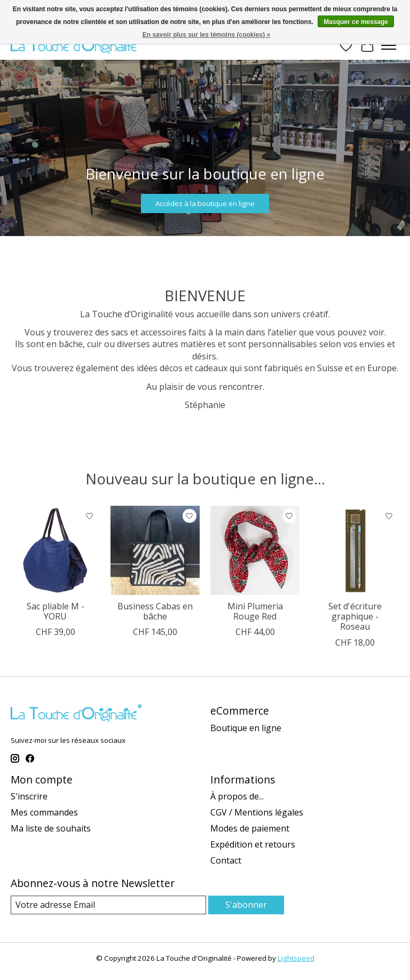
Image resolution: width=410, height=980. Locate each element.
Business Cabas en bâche (155, 611)
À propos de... (237, 796)
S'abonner (246, 905)
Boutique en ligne (246, 728)
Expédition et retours (253, 844)
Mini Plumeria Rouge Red (255, 611)
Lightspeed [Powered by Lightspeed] (296, 958)
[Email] (108, 905)
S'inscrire (29, 796)
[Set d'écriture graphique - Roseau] (355, 550)
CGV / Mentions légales (257, 812)
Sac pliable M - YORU (56, 611)
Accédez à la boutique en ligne (205, 203)
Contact (226, 860)
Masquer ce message (356, 22)
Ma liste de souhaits (51, 828)
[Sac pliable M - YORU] (55, 550)
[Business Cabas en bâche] (155, 550)
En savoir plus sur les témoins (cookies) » (206, 35)
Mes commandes (44, 812)
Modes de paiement (250, 828)
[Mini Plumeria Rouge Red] (255, 550)
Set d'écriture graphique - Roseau (355, 616)
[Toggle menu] (389, 45)
